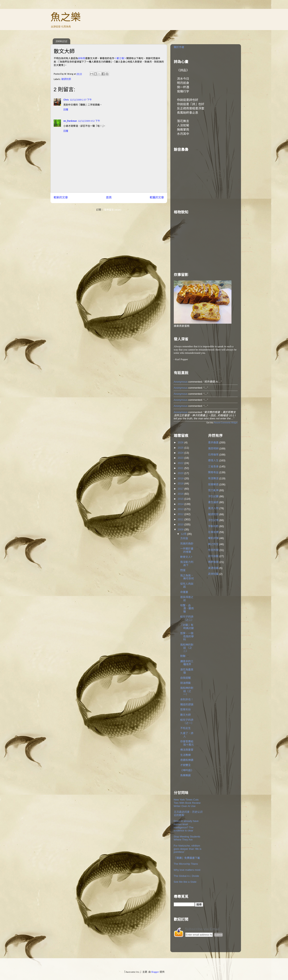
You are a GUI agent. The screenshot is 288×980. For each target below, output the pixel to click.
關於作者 (179, 47)
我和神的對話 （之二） (187, 648)
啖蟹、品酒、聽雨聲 (187, 609)
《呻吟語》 (187, 770)
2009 (181, 529)
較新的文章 (61, 198)
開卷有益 (213, 472)
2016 (181, 494)
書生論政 (213, 502)
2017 (181, 489)
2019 (181, 478)
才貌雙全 (185, 765)
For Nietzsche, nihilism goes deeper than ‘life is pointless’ (188, 849)
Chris (66, 100)
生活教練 (185, 755)
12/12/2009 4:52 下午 (89, 121)
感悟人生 (213, 460)
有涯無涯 (213, 478)
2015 (181, 499)
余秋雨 (82, 59)
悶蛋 (183, 570)
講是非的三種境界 (187, 663)
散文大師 (185, 715)
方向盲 (184, 538)
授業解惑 (213, 484)
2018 (181, 483)
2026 (181, 442)
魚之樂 (66, 17)
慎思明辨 (213, 449)
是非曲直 (213, 442)
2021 (181, 468)
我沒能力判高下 (187, 564)
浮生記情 (213, 520)
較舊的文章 (157, 198)
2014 (181, 504)
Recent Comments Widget (226, 423)
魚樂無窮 (185, 775)
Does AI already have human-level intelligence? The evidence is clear (186, 826)
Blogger (155, 972)
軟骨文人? (186, 557)
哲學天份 (185, 710)
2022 (181, 463)
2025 (181, 448)
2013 (181, 509)
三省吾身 (213, 466)
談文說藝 (213, 556)
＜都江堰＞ (120, 59)
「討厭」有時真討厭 (187, 627)
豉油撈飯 (185, 683)
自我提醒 (185, 678)
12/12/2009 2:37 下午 (81, 100)
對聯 (183, 656)
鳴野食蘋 (213, 562)
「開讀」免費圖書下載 (187, 858)
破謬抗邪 (66, 79)
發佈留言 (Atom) (113, 210)
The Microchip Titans (186, 864)
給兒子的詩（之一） (187, 721)
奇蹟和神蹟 (187, 760)
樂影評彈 (213, 538)
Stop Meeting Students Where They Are (187, 838)
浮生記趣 (213, 496)
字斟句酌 (213, 526)
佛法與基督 (187, 750)
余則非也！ (187, 699)
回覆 (66, 110)
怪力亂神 (213, 490)
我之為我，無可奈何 (187, 577)
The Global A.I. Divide (186, 876)
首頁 (109, 198)
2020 (181, 473)
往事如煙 (213, 532)
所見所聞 (213, 550)
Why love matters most (187, 870)
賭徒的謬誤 (187, 705)
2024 (181, 453)
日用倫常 (213, 455)
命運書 (184, 592)
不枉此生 (185, 728)
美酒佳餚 (213, 568)
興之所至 (213, 544)
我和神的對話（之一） (187, 691)
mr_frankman (70, 121)
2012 (181, 514)
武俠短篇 (213, 574)
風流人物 (213, 508)
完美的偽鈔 (187, 544)
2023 (181, 458)
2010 (181, 524)
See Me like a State (185, 882)
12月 (184, 534)
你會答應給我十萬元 (187, 743)
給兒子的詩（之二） (187, 618)
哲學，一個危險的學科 (187, 636)
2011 (181, 519)
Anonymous (181, 382)
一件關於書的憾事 (187, 550)
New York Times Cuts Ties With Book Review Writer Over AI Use (187, 803)
